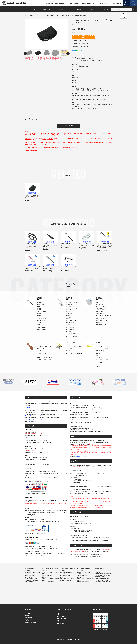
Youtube (61, 621)
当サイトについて (29, 619)
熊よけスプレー (41, 307)
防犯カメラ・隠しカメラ (73, 302)
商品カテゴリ (46, 9)
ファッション (100, 358)
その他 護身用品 (41, 327)
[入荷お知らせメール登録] (80, 46)
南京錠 (68, 325)
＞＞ (106, 614)
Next (68, 53)
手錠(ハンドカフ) (41, 349)
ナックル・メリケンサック (41, 16)
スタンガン (40, 302)
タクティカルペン (41, 318)
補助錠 (68, 316)
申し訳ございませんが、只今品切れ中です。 (84, 37)
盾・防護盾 (69, 332)
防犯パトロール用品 (72, 320)
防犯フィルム (70, 313)
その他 (32, 16)
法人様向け (92, 9)
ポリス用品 (40, 351)
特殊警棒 (39, 309)
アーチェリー (70, 349)
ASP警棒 (39, 313)
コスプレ (98, 364)
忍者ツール (99, 355)
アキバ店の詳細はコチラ (48, 582)
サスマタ (39, 325)
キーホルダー (100, 362)
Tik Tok (61, 623)
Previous (25, 53)
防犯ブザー (69, 304)
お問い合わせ (105, 9)
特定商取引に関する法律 (31, 623)
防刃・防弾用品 (41, 320)
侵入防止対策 (70, 322)
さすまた (69, 307)
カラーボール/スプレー (73, 309)
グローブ (39, 355)
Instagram (61, 616)
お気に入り (80, 41)
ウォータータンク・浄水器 (103, 316)
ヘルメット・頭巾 (101, 307)
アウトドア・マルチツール (103, 360)
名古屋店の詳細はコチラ (83, 582)
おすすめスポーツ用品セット (74, 353)
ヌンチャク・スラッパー (103, 349)
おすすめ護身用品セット (43, 329)
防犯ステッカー (71, 311)
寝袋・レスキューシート (103, 320)
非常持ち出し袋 (100, 311)
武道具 (98, 353)
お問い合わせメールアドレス (36, 419)
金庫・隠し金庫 (71, 327)
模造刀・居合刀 (100, 351)
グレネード (40, 322)
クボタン (39, 316)
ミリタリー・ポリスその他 (44, 360)
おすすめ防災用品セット (103, 325)
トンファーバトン (41, 353)
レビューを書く (69, 126)
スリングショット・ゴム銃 (74, 346)
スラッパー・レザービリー (44, 346)
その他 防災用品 (101, 322)
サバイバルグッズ (101, 313)
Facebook (61, 614)
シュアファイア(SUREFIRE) (44, 358)
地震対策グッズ (100, 309)
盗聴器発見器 (70, 329)
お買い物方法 (28, 614)
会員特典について (29, 616)
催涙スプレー (40, 304)
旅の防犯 (69, 318)
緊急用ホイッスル (101, 304)
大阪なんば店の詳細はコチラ (67, 580)
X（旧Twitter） (62, 618)
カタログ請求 (78, 9)
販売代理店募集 (28, 617)
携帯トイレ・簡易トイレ (103, 318)
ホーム (34, 9)
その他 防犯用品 (71, 334)
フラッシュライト (41, 311)
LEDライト (99, 302)
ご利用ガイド (62, 9)
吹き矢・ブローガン (72, 351)
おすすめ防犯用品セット (73, 336)
